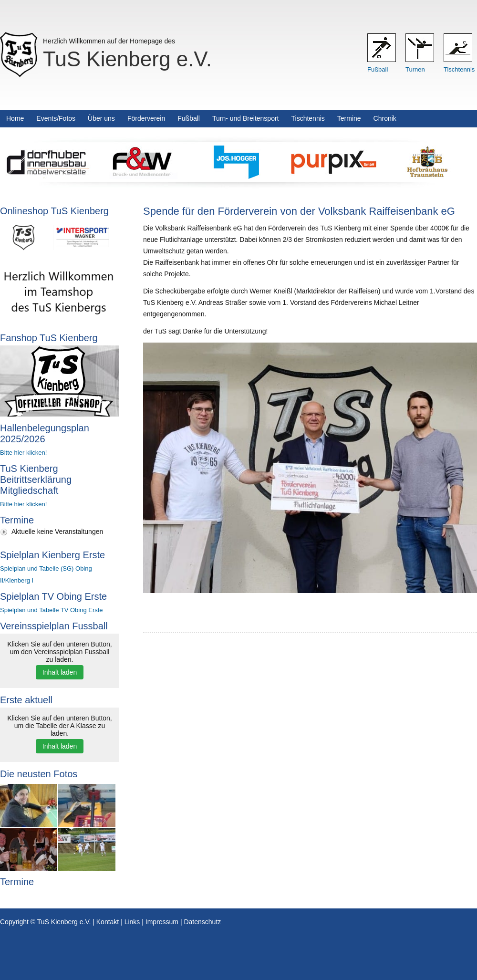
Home (15, 118)
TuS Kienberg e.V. (127, 59)
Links (132, 922)
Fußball (378, 69)
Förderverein (146, 118)
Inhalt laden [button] (60, 672)
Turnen (415, 69)
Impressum (162, 922)
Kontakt (108, 922)
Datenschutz (202, 922)
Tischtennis (459, 69)
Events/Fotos (56, 118)
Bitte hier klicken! (23, 453)
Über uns (101, 118)
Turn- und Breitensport (246, 118)
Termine (349, 118)
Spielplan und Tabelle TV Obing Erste (52, 610)
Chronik (385, 118)
